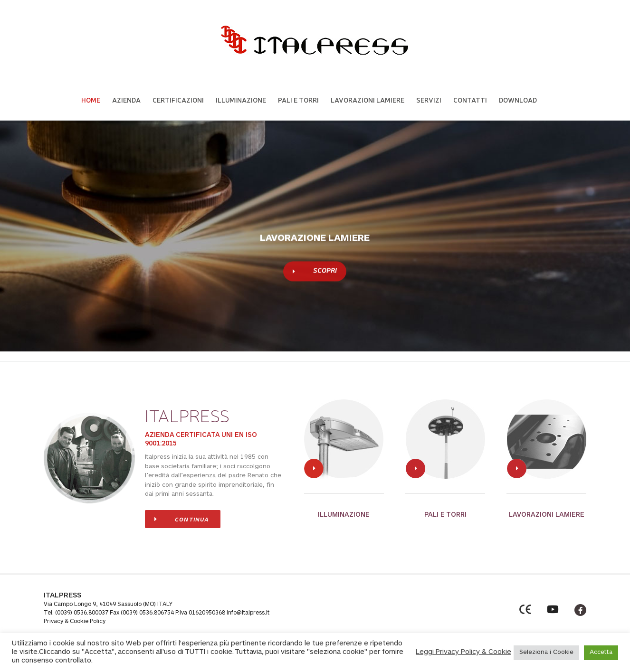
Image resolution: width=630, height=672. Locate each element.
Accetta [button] (601, 653)
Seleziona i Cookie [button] (546, 653)
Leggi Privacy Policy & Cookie (463, 652)
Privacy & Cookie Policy (75, 622)
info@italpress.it (248, 613)
